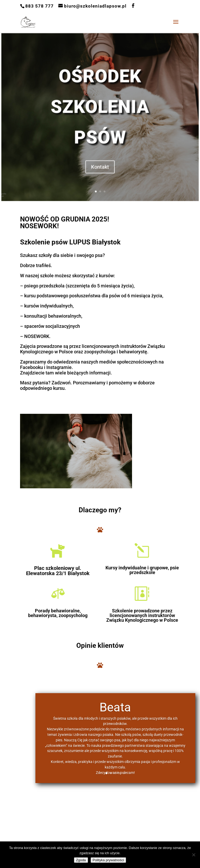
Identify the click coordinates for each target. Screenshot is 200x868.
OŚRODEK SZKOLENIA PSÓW (100, 112)
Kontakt (100, 156)
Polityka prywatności (108, 860)
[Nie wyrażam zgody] (193, 855)
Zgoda (81, 860)
